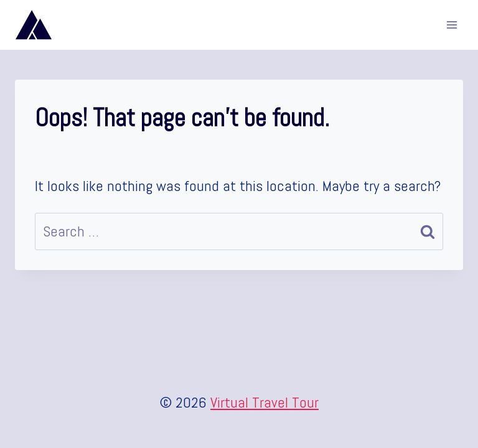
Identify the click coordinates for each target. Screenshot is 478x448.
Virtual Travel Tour (265, 402)
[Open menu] (452, 25)
